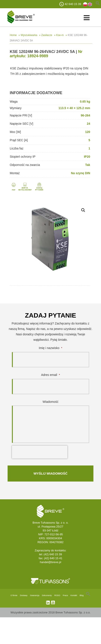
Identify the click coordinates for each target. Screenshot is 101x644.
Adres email (51, 375)
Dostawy (24, 595)
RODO (57, 595)
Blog (81, 595)
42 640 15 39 (73, 4)
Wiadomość (50, 402)
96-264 (85, 115)
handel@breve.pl (50, 562)
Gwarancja (35, 595)
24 (88, 124)
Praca (65, 595)
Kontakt (74, 595)
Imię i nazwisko (50, 348)
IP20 (87, 157)
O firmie (14, 595)
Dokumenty (47, 595)
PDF (14, 190)
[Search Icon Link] (88, 595)
